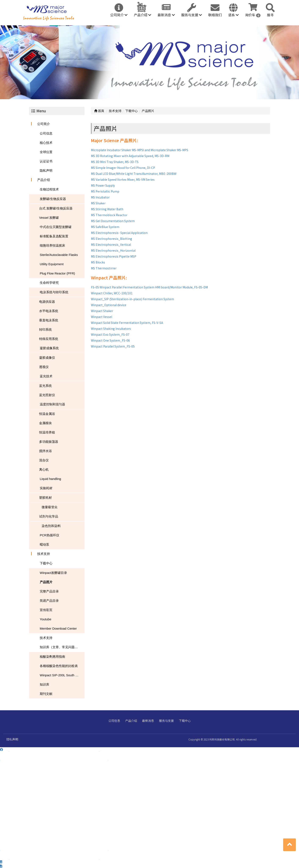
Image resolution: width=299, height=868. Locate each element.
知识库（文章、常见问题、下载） (62, 647)
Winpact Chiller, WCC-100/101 (112, 293)
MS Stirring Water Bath (107, 209)
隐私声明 (46, 170)
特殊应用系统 (49, 339)
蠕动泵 (45, 544)
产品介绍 (143, 15)
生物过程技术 (49, 189)
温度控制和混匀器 (52, 404)
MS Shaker (98, 203)
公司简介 (119, 15)
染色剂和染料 (51, 526)
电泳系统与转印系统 (54, 292)
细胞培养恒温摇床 (52, 245)
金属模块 (45, 423)
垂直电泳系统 (49, 320)
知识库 (45, 684)
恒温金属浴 (47, 414)
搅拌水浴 (45, 451)
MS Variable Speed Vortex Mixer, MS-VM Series (123, 179)
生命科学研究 (49, 283)
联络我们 (215, 15)
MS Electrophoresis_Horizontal (113, 250)
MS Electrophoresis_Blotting (112, 239)
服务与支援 (192, 15)
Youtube (46, 619)
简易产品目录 (49, 601)
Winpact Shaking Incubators (111, 329)
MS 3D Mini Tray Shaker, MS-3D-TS (115, 162)
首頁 (99, 111)
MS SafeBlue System (105, 227)
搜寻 (270, 15)
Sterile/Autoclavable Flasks (59, 255)
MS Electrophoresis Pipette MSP (114, 256)
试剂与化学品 (49, 516)
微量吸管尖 (50, 507)
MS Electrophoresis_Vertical (111, 245)
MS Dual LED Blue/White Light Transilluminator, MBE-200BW (134, 174)
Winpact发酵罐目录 (53, 573)
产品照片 (46, 582)
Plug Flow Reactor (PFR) (57, 273)
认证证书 (46, 161)
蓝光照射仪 (47, 395)
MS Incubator (100, 197)
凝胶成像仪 (47, 358)
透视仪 (44, 367)
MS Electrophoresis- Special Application (119, 233)
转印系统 (45, 329)
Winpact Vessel (101, 317)
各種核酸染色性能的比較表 (59, 666)
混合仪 (44, 460)
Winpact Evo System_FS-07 (110, 334)
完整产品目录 (49, 591)
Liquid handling (50, 479)
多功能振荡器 (49, 442)
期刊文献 (46, 694)
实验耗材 (46, 488)
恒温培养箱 (47, 432)
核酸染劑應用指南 (52, 657)
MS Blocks (98, 262)
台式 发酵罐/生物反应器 (56, 208)
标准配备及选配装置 (54, 236)
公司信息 (46, 133)
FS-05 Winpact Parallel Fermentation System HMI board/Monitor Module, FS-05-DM (149, 287)
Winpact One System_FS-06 (110, 340)
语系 (233, 15)
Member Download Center (58, 628)
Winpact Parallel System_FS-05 (113, 346)
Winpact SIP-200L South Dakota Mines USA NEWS (62, 675)
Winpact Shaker (102, 311)
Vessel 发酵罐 (49, 218)
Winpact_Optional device (109, 305)
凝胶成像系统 (49, 348)
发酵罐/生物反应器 (53, 199)
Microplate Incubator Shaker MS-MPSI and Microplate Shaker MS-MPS (140, 150)
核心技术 (46, 143)
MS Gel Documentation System (113, 221)
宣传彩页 (46, 610)
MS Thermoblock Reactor (109, 215)
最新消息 (166, 15)
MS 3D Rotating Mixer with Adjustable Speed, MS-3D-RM (130, 156)
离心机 (44, 469)
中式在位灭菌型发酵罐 (56, 227)
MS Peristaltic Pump (105, 191)
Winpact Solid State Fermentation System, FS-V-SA (127, 323)
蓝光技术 (46, 376)
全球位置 (46, 152)
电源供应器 (47, 302)
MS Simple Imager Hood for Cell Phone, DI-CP (123, 168)
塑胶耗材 (45, 498)
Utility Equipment (52, 264)
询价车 (253, 15)
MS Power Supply (103, 185)
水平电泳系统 (49, 311)
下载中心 (46, 563)
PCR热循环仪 (49, 535)
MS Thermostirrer (104, 268)
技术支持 (44, 554)
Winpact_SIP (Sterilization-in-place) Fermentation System (132, 299)
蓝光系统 (45, 386)
